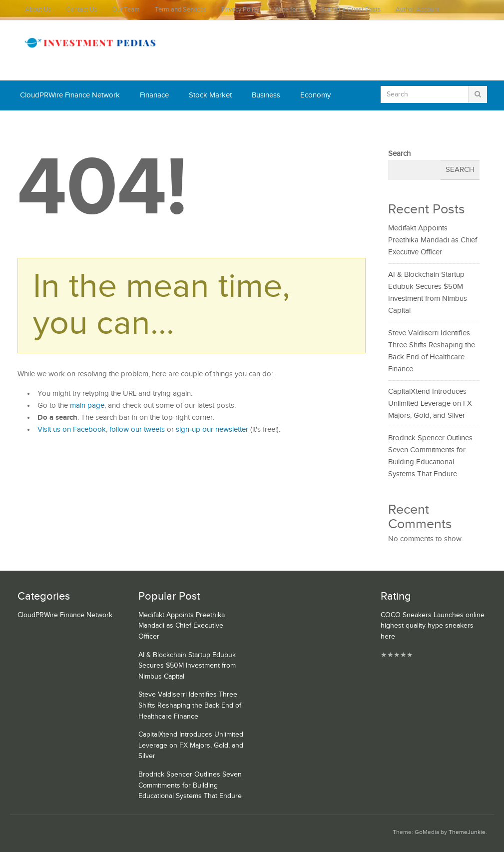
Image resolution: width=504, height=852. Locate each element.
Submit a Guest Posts (351, 10)
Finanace (154, 95)
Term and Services (181, 10)
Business (266, 95)
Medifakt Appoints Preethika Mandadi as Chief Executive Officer (433, 240)
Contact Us (81, 10)
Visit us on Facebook (72, 429)
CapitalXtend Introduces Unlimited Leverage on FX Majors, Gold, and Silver (430, 404)
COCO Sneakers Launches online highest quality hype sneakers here (433, 626)
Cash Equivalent (46, 125)
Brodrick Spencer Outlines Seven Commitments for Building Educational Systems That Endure (190, 785)
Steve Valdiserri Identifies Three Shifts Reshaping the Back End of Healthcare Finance (190, 705)
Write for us (290, 10)
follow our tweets (137, 429)
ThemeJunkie (467, 832)
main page (87, 406)
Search (399, 154)
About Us (38, 10)
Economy (315, 95)
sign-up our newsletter (212, 429)
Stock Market (210, 95)
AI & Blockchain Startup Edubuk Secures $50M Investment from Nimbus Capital (187, 666)
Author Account (417, 10)
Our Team (126, 10)
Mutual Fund (112, 125)
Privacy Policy (240, 10)
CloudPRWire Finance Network (70, 95)
